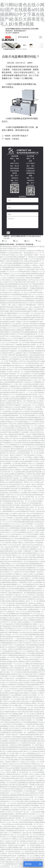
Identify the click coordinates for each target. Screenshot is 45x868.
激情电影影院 (11, 749)
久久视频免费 (22, 582)
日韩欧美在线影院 (15, 806)
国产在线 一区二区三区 (25, 501)
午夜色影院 (38, 545)
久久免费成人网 (29, 474)
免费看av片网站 (39, 459)
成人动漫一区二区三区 (15, 835)
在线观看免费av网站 (24, 380)
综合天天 (13, 290)
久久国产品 (30, 280)
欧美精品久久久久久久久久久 (28, 816)
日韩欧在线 (32, 559)
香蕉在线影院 (23, 559)
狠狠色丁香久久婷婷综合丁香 (22, 286)
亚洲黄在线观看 (31, 536)
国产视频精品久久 (13, 351)
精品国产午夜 (21, 353)
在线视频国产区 (35, 322)
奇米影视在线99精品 (22, 597)
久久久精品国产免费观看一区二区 (21, 530)
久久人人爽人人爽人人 (17, 384)
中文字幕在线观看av (27, 691)
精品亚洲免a (14, 301)
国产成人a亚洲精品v (21, 841)
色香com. (16, 683)
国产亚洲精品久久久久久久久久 (10, 274)
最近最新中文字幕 (6, 424)
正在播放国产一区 (19, 405)
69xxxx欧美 (12, 562)
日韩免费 (26, 334)
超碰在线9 (22, 288)
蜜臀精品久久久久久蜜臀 (18, 743)
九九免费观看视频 (13, 528)
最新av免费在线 (19, 655)
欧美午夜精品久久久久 (7, 572)
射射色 (10, 856)
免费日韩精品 (19, 641)
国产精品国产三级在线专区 (36, 511)
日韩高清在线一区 (33, 743)
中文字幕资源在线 (25, 370)
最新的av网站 (12, 778)
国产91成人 (28, 618)
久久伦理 (16, 570)
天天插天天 (25, 322)
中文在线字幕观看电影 (26, 760)
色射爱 (18, 382)
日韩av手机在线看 (26, 495)
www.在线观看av (34, 441)
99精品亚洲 (22, 301)
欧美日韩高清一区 (22, 831)
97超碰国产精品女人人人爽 (29, 407)
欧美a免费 (12, 576)
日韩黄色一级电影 (14, 507)
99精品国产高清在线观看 (34, 566)
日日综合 (14, 545)
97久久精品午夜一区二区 (18, 292)
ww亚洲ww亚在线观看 (26, 420)
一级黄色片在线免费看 (14, 649)
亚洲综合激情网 (16, 466)
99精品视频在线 (15, 620)
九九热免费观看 (5, 416)
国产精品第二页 (14, 826)
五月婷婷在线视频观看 (23, 745)
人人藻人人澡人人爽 (38, 380)
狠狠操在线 (41, 434)
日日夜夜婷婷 (31, 562)
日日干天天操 (17, 509)
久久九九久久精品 (9, 342)
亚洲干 (2, 388)
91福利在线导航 (6, 370)
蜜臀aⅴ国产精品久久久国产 (34, 626)
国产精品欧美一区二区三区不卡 (33, 509)
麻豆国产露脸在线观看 (7, 756)
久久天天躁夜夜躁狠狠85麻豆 (22, 591)
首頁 (18, 49)
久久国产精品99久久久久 (25, 808)
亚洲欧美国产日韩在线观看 (9, 816)
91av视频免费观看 (38, 822)
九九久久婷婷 (10, 309)
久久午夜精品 (27, 409)
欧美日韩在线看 (39, 766)
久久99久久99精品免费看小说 (18, 657)
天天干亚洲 (14, 288)
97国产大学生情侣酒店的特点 (15, 766)
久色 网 (12, 332)
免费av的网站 (22, 472)
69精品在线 (4, 514)
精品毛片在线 (14, 862)
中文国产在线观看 (14, 668)
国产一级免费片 (31, 785)
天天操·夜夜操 (17, 670)
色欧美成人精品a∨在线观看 (24, 599)
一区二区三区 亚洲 (37, 799)
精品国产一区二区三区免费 (19, 374)
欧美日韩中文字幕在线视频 (13, 724)
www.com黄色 (15, 824)
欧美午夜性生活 (38, 432)
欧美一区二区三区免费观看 (36, 601)
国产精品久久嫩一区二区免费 (24, 459)
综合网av (18, 409)
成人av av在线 (14, 407)
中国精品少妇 (32, 319)
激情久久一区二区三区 (27, 826)
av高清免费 (13, 768)
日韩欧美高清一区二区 (17, 536)
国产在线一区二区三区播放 (14, 609)
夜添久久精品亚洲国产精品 (11, 401)
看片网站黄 (40, 708)
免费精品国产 (11, 718)
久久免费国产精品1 (25, 547)
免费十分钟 (28, 774)
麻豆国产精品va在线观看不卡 (12, 432)
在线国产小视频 (15, 322)
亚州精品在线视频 (6, 662)
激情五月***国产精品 (24, 455)
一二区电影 (40, 536)
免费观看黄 (4, 660)
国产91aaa (19, 845)
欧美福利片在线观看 (38, 324)
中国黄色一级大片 (37, 703)
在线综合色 (32, 478)
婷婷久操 (24, 507)
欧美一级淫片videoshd (26, 545)
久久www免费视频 (14, 695)
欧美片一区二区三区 (12, 793)
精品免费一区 (40, 470)
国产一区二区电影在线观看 (32, 845)
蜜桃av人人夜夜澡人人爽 (34, 265)
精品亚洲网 (36, 495)
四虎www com (20, 336)
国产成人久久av (14, 495)
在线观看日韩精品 (32, 837)
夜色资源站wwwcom (7, 299)
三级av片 (42, 551)
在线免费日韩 (10, 505)
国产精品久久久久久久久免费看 (22, 651)
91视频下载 (8, 311)
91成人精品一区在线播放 (13, 607)
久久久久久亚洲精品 (38, 447)
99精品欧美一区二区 (18, 416)
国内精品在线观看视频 (25, 586)
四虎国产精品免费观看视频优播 (26, 332)
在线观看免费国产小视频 (23, 309)
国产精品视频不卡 (23, 390)
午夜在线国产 (35, 668)
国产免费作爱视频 (11, 633)
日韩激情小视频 (16, 543)
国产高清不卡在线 (19, 605)
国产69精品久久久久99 (16, 762)
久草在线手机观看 (29, 758)
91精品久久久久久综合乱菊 (14, 564)
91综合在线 (15, 526)
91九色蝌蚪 (15, 461)
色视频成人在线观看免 (16, 418)
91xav (16, 630)
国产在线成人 (11, 255)
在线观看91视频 (8, 459)
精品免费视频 (11, 795)
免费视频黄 (37, 420)
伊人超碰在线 (34, 597)
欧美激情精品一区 (22, 434)
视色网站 (32, 854)
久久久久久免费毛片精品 (36, 422)
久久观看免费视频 (6, 511)
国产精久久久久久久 (21, 403)
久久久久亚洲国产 (11, 837)
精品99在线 (20, 290)
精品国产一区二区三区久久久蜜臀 (18, 664)
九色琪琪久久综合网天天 (22, 324)
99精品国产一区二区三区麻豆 (12, 699)
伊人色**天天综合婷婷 (13, 388)
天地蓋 (22, 78)
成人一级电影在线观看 (23, 735)
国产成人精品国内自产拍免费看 (13, 647)
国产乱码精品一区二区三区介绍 (27, 858)
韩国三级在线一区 (34, 395)
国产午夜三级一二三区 (27, 812)
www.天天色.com (18, 628)
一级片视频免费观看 (29, 593)
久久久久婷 (8, 683)
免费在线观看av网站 (34, 741)
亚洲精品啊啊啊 (29, 368)
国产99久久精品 (17, 758)
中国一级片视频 (5, 313)
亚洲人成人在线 (11, 438)
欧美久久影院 (9, 764)
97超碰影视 (20, 474)
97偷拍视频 (39, 683)
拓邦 (33, 75)
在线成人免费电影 (19, 662)
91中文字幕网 (12, 839)
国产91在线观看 (11, 787)
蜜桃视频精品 (23, 783)
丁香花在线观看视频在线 (21, 539)
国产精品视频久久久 (32, 416)
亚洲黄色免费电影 (35, 443)
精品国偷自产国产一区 (34, 778)
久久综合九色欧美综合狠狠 (17, 687)
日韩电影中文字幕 (28, 470)
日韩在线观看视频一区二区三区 (28, 614)
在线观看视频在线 (37, 818)
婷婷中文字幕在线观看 (23, 576)
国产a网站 (3, 380)
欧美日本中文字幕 (12, 282)
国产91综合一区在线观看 (14, 645)
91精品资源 (24, 284)
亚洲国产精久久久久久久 (31, 295)
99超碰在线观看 (22, 395)
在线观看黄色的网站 (29, 424)
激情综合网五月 (16, 722)
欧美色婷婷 (15, 253)
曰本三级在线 (16, 854)
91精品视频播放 (25, 624)
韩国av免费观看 (20, 781)
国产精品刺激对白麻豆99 (12, 307)
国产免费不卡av (5, 545)
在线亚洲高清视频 (6, 286)
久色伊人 (16, 551)
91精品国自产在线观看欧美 (35, 781)
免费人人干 (22, 705)
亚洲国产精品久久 (13, 541)
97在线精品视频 (21, 422)
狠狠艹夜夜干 (37, 555)
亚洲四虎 (7, 730)
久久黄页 (11, 599)
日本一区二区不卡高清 (36, 499)
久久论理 (30, 292)
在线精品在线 (19, 637)
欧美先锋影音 (23, 347)
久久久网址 (27, 612)
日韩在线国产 (5, 374)
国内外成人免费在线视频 (16, 566)
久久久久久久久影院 (23, 315)
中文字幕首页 (34, 486)
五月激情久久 (7, 776)
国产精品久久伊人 (10, 858)
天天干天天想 (39, 760)
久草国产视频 (4, 862)
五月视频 (9, 847)
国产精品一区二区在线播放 (31, 699)
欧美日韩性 (37, 591)
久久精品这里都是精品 (34, 355)
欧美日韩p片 (10, 641)
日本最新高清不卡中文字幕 (30, 388)
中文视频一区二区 (16, 772)
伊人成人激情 (27, 449)
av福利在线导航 (30, 628)
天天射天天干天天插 (32, 338)
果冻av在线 (26, 728)
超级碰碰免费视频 (27, 580)
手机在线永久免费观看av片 (30, 549)
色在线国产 (22, 837)
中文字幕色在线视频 (19, 511)
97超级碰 (21, 276)
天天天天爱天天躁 (34, 403)
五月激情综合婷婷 (17, 849)
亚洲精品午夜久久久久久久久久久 (19, 797)
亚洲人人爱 (4, 762)
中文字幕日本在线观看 (19, 340)
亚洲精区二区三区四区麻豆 (9, 783)
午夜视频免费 (4, 733)
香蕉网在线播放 (12, 501)
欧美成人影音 (17, 776)
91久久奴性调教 (31, 843)
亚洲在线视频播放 (27, 639)
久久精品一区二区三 (35, 507)
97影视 (9, 405)
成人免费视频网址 (6, 447)
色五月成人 (4, 449)
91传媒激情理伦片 (6, 539)
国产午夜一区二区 (11, 708)
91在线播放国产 (25, 860)
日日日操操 (32, 693)
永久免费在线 (4, 259)
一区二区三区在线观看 (26, 468)
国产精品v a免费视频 (28, 620)
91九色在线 (38, 599)
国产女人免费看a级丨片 (13, 578)
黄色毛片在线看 (5, 461)
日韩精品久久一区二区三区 (19, 497)
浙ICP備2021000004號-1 (18, 238)
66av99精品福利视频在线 (33, 418)
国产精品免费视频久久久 (16, 265)
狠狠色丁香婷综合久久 (14, 697)
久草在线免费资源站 (28, 445)
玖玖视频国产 (20, 338)
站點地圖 (6, 238)
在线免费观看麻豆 (16, 730)
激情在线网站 (35, 735)
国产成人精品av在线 (21, 357)
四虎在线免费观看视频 (31, 564)
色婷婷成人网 (16, 674)
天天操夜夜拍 (25, 386)
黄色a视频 (27, 267)
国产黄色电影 (13, 420)
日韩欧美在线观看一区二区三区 (28, 453)
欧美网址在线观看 (38, 370)
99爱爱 (40, 413)
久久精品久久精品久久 (28, 574)
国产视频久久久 (26, 259)
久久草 (35, 309)
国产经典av (19, 368)
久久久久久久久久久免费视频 (18, 297)
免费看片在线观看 (13, 860)
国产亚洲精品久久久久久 (8, 395)
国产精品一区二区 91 (30, 835)
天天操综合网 (20, 666)
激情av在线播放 (22, 739)
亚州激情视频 (36, 449)
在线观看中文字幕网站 (13, 574)
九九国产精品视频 (10, 516)
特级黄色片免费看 (26, 570)
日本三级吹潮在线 (19, 803)
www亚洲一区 (10, 597)
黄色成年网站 (4, 693)
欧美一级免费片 (9, 845)
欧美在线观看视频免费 (31, 438)
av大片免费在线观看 (26, 541)
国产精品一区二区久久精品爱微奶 (24, 753)
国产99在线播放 (25, 326)
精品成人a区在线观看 (11, 493)
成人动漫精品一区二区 (8, 808)
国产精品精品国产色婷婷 (32, 647)
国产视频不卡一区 (28, 578)
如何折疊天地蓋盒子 (20, 136)
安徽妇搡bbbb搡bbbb (35, 783)
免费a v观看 (24, 801)
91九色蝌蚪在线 (34, 680)
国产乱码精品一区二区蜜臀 (19, 478)
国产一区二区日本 (33, 313)
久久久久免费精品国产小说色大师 (18, 833)
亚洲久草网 (38, 578)
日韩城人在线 (20, 701)
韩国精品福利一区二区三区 (27, 708)
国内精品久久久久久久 (19, 457)
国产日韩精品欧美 (9, 774)
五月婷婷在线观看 (16, 733)
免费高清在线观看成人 (19, 601)
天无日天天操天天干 (15, 728)
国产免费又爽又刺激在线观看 (18, 499)
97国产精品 (25, 854)
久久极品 (37, 580)
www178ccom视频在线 (8, 434)
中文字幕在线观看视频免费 (30, 635)
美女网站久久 (11, 353)
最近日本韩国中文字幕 (27, 683)
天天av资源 (22, 633)
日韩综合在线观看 (38, 570)
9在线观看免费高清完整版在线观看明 (18, 799)
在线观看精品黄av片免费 (37, 801)
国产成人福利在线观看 (25, 716)
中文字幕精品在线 (20, 428)
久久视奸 (16, 595)
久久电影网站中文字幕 (13, 278)
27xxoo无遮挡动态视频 (33, 655)
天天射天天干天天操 (12, 812)
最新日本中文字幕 (21, 411)
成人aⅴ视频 (32, 434)
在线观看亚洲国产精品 (15, 413)
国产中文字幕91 (21, 756)
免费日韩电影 (14, 693)
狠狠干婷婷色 (13, 751)
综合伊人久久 (40, 753)
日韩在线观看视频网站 (11, 284)
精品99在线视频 (14, 829)
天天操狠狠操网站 (37, 860)
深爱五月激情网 (18, 480)
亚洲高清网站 (13, 257)
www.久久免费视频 (10, 716)
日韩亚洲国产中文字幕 (7, 676)
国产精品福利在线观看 (20, 311)
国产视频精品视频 (14, 580)
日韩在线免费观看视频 (24, 787)
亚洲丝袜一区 (21, 562)
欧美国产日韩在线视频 (13, 737)
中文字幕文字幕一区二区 (8, 472)
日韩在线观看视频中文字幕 (29, 461)
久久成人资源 (26, 401)
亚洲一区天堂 (26, 668)
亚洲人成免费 (17, 424)
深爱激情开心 (41, 390)
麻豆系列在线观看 (31, 768)
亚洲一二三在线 (16, 269)
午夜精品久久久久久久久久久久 (11, 328)
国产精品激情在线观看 (35, 342)
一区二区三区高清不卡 (36, 657)
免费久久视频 (28, 609)
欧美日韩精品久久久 (36, 660)
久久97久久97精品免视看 (18, 710)
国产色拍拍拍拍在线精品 (35, 378)
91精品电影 (26, 263)
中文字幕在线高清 (11, 484)
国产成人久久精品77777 (30, 776)
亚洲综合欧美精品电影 (14, 303)
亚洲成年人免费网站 (32, 605)
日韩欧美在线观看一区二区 (29, 720)
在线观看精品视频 (29, 317)
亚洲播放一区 (4, 372)
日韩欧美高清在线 (23, 718)
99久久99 (34, 728)
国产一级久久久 (17, 612)
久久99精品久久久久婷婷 (29, 476)
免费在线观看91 (15, 259)
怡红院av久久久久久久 (7, 338)
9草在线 (40, 476)
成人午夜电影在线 (6, 399)
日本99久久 (31, 582)
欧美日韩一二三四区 (14, 639)
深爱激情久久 (40, 620)
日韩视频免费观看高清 (7, 643)
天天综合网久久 (23, 810)
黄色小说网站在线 (27, 278)
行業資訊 (24, 49)
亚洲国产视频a (40, 474)
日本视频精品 (14, 326)
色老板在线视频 (26, 737)
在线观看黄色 (24, 489)
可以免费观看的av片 (14, 445)
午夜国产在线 (11, 315)
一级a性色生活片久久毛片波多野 (21, 363)
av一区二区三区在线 (26, 595)
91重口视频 (24, 693)
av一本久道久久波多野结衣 (29, 793)
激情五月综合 (4, 768)
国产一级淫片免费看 (7, 436)
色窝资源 (4, 553)
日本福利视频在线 (11, 614)
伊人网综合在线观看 (15, 449)
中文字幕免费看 (28, 305)
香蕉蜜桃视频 (33, 739)
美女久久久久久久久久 (26, 630)
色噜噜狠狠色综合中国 (10, 365)
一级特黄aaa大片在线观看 (35, 257)
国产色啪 (11, 735)
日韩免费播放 (37, 839)
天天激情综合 (34, 764)
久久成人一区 (32, 526)
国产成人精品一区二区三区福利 (11, 672)
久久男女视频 (31, 353)
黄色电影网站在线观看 (8, 392)
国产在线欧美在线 (10, 376)
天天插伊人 (12, 726)
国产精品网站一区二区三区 (22, 818)
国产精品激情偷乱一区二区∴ (15, 491)
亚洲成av (6, 292)
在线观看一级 (27, 432)
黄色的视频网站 (16, 653)
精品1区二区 (20, 774)
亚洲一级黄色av (29, 603)
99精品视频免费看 (33, 685)
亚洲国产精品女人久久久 (12, 549)
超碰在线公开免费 (13, 624)
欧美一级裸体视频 (14, 770)
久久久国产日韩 (9, 409)
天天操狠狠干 (17, 470)
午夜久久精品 (40, 689)
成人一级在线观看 (26, 253)
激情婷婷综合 (31, 584)
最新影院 (10, 637)
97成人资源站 (24, 261)
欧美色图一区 (27, 466)
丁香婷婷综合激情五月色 (22, 814)
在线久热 (30, 633)
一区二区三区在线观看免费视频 (34, 730)
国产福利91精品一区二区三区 (29, 426)
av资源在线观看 (6, 476)
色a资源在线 (18, 267)
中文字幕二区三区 (34, 831)
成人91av (20, 438)
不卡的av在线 (20, 712)
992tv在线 (28, 276)
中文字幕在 (16, 476)
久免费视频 (19, 676)
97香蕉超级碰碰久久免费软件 (10, 720)
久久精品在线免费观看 (11, 261)
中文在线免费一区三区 (31, 524)
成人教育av (26, 697)
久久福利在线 (27, 543)
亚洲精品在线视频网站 (14, 317)
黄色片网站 (33, 376)
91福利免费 (21, 726)
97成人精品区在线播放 (7, 474)
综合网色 (29, 430)
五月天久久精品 (29, 762)
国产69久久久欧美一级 (26, 484)
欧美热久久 (9, 280)
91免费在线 (9, 428)
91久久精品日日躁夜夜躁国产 (25, 689)
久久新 (5, 770)
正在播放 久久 (36, 624)
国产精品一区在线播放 (36, 297)
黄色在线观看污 (35, 261)
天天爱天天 (8, 480)
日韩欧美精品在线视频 (29, 672)
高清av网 (33, 820)
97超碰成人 (41, 803)
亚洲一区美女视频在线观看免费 (33, 653)
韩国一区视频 (24, 551)
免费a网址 (16, 847)
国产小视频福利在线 (13, 386)
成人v (40, 739)
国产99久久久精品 (9, 336)
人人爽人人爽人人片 (32, 726)
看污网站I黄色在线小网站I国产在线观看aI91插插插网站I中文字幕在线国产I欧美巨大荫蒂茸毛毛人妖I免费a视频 (22, 14)
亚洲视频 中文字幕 (29, 670)
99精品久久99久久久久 (29, 463)
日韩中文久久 (11, 390)
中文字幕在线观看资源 (24, 749)
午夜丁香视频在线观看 (36, 284)
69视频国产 (22, 257)
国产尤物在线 (4, 820)
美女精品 (28, 384)
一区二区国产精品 (37, 745)
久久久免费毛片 (13, 514)
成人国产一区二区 (7, 803)
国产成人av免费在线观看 (29, 789)
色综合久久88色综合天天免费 (31, 251)
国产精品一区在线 (26, 829)
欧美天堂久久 (21, 778)
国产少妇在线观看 (20, 451)
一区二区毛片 (31, 349)
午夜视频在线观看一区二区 (22, 447)
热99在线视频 (29, 849)
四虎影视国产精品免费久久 (36, 472)
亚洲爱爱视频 (39, 701)
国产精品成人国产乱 (10, 586)
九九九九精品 (9, 630)
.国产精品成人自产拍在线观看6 (28, 503)
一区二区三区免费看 (33, 856)
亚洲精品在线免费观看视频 (9, 747)
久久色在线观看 (37, 276)
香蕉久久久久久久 (37, 814)
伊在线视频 (38, 468)
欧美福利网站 (4, 326)
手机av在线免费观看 (28, 568)
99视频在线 (4, 806)
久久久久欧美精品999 (20, 272)
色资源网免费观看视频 (34, 756)
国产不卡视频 (34, 551)
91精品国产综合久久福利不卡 (32, 649)
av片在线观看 (39, 691)
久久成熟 (19, 305)
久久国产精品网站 (13, 359)
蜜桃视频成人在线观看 (34, 301)
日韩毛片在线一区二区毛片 (9, 559)
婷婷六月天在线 (36, 455)
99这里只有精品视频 (17, 603)
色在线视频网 (40, 670)
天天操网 (35, 430)
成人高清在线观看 (21, 319)
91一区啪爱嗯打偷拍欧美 (21, 345)
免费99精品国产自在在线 (30, 328)
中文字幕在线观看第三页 (11, 486)
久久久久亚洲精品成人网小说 (34, 641)
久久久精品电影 (28, 724)
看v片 (37, 480)
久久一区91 (22, 584)
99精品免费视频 (38, 557)
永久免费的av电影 (13, 426)
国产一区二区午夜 (21, 342)
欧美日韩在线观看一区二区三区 (31, 824)
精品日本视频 (32, 493)
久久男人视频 (24, 486)
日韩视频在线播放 (26, 528)
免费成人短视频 (40, 368)
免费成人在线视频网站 (7, 831)
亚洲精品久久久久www (19, 313)
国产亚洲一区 (24, 514)
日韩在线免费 (12, 553)
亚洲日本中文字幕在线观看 (13, 791)
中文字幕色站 (26, 674)
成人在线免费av (29, 480)
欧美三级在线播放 (6, 628)
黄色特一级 (6, 854)
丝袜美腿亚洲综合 (26, 616)
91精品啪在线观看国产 (20, 399)
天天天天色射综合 (6, 345)
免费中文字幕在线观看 (33, 662)
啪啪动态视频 (31, 516)
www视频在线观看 (9, 712)
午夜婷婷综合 (22, 516)
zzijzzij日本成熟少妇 (14, 568)
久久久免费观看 (35, 382)
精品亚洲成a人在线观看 (8, 703)
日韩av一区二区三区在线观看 (19, 820)
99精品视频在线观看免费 (25, 522)
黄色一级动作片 (11, 455)
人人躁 (15, 518)
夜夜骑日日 (11, 319)
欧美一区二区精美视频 (22, 436)
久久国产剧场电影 (38, 392)
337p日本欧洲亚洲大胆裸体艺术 (32, 607)
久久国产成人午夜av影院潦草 (27, 361)
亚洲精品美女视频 (34, 365)
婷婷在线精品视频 (26, 822)
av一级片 (15, 370)
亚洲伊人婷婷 (20, 505)
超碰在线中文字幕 (6, 251)
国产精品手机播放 (14, 789)
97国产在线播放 (17, 557)
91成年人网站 (8, 355)
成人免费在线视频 (19, 397)
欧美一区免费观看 (19, 856)
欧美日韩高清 (37, 618)
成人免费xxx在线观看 (22, 622)
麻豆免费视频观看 (16, 263)
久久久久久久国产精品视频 (9, 760)
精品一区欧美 (10, 745)
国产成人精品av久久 (11, 453)
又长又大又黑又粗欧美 (21, 764)
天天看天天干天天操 (7, 622)
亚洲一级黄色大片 (26, 482)
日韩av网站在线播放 (23, 703)
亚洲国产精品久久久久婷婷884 (28, 751)
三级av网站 (25, 806)
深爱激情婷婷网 (26, 770)
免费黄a (7, 334)
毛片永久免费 (13, 705)
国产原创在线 (24, 443)
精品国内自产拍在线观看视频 (12, 295)
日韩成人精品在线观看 (25, 553)
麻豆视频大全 (40, 582)
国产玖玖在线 (35, 518)
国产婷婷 (3, 501)
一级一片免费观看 (28, 733)
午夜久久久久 (31, 428)
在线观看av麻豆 (12, 468)
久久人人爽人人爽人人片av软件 (19, 660)
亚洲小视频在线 (35, 664)
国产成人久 (4, 751)
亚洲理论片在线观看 (32, 505)
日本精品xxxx (26, 695)
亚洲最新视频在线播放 (37, 372)
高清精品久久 (11, 422)
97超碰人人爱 (31, 457)
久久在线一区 (21, 255)
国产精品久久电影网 (35, 347)
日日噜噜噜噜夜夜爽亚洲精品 (29, 520)
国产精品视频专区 (20, 685)
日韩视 (40, 397)
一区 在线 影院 (16, 463)
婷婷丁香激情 (19, 864)
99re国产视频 (39, 812)
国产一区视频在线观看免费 (34, 288)
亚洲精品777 (31, 255)
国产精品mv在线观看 (38, 326)
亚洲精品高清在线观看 (30, 413)
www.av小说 (29, 701)
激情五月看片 (23, 282)
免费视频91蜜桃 (38, 829)
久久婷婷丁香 (4, 603)
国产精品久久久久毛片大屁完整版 (14, 532)
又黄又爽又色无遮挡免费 (16, 785)
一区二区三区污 (35, 539)
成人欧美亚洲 (13, 547)
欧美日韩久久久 (31, 532)
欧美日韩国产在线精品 (33, 712)
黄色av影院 (22, 747)
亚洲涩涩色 (40, 758)
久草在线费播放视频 (29, 722)
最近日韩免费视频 (38, 528)
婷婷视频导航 (36, 576)
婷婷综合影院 (4, 478)
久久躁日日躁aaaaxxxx (20, 680)
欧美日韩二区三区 (33, 451)
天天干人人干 (4, 710)
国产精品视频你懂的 (20, 355)
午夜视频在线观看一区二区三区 (22, 714)
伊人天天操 (33, 374)
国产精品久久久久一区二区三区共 (21, 555)
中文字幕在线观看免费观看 (16, 589)
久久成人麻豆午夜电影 (27, 359)
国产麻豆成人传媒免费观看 (34, 336)
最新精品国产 (31, 351)
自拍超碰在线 (7, 330)
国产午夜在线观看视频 (30, 645)
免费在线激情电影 (38, 749)
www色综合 (31, 747)
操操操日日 (15, 616)
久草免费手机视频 (13, 482)
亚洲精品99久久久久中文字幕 (10, 801)
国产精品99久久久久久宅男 (22, 534)
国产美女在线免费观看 (37, 718)
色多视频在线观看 (20, 280)
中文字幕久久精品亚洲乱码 (19, 441)
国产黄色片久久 (36, 263)
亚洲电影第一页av (12, 503)
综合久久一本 (23, 365)
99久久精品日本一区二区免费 (19, 372)
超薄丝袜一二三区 (39, 609)
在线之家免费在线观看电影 (30, 274)
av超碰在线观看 (31, 803)
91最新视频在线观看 (7, 814)
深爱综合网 (14, 741)
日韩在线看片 (15, 489)
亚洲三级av (37, 808)
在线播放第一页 (34, 572)
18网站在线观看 (34, 357)
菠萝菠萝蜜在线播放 (23, 795)
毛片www (32, 390)
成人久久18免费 (6, 612)
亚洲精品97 (29, 766)
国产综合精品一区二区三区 (17, 349)
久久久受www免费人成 (30, 269)
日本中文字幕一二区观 (31, 637)
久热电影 (6, 407)
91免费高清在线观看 (19, 378)
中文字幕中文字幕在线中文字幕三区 (27, 643)
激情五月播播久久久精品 (36, 311)
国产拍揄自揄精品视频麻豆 (9, 584)
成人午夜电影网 (37, 543)
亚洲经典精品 (40, 445)
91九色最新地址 (8, 403)
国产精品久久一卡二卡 (24, 392)
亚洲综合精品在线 (11, 347)
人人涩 (2, 278)
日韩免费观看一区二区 (37, 806)
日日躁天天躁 (27, 557)
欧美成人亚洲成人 (24, 518)
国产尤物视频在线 (23, 376)
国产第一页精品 (31, 666)
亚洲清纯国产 (12, 380)
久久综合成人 (14, 822)
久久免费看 (23, 493)
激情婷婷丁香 (10, 411)
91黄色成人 (30, 705)
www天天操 (23, 526)
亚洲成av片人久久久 (34, 687)
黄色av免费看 (17, 330)
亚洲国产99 (21, 626)
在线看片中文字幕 (16, 334)
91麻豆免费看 (5, 530)
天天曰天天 (16, 251)
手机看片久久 (4, 290)
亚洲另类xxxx (37, 716)
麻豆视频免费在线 (16, 593)
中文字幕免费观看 (30, 676)
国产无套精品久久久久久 (36, 272)
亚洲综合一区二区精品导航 (23, 851)
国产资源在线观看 (34, 411)
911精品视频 (22, 741)
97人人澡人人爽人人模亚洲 (30, 307)
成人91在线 (25, 382)
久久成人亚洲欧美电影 (24, 839)
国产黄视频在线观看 (37, 386)
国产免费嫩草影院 (28, 330)
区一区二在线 (34, 489)
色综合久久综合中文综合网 (31, 303)
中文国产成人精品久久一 (15, 618)
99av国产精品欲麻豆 (18, 430)
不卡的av (16, 443)
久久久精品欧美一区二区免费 (10, 691)
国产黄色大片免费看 (7, 655)
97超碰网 (23, 351)
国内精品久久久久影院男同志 (24, 299)
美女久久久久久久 (30, 678)
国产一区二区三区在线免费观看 (30, 847)
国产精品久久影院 (31, 397)
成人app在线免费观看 (8, 382)
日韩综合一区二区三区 (13, 635)
